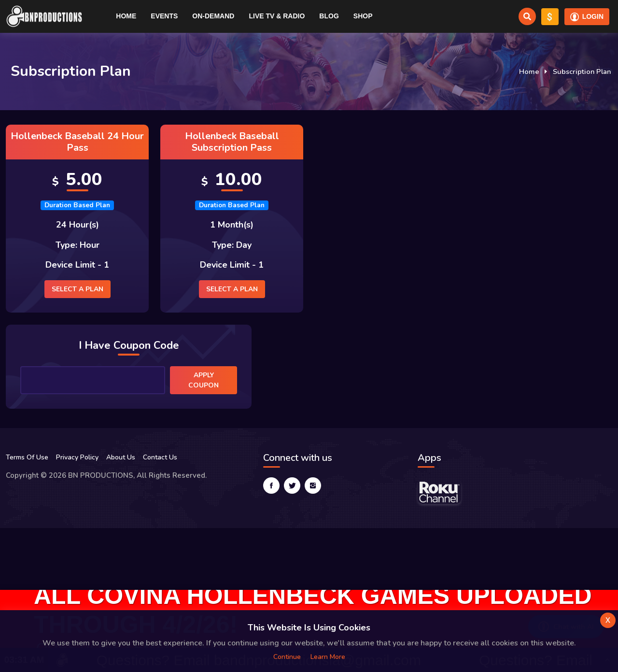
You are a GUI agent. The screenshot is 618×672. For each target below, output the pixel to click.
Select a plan (77, 289)
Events (164, 16)
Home (126, 16)
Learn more (328, 657)
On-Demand (213, 16)
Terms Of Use (27, 457)
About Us (121, 457)
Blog (329, 16)
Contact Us (160, 457)
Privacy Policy (77, 457)
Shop (363, 16)
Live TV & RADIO (277, 16)
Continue (287, 657)
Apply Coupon (204, 380)
